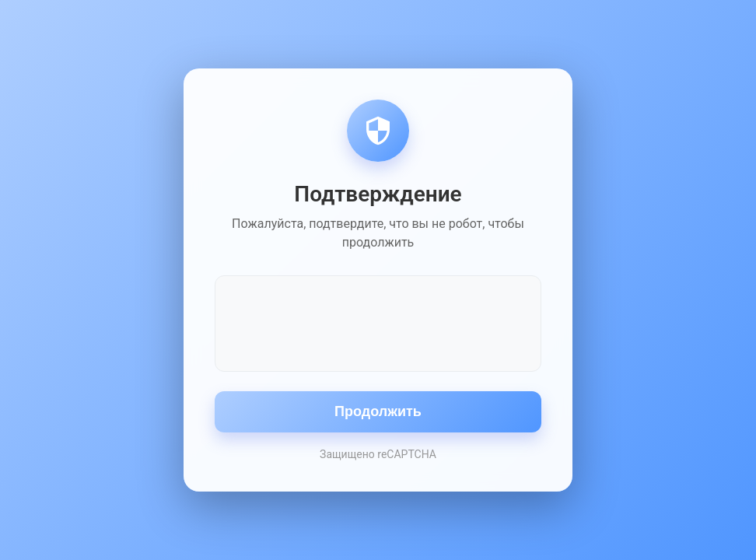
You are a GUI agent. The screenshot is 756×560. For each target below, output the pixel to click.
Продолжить (378, 411)
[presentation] (378, 322)
